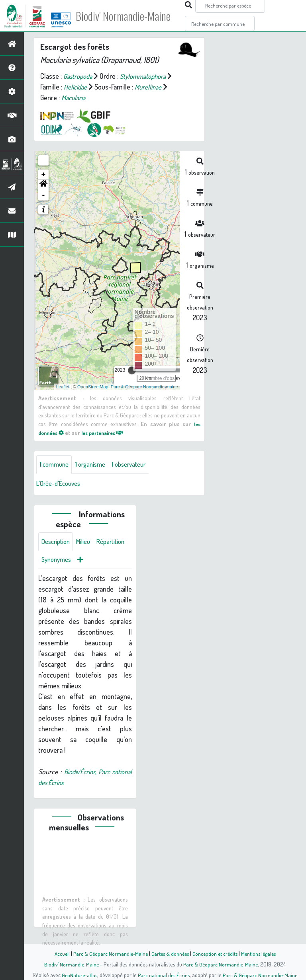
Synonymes (95, 562)
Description (57, 543)
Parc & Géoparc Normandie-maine (144, 387)
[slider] (132, 370)
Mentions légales (261, 953)
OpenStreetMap (93, 387)
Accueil (58, 953)
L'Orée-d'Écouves (61, 484)
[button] (43, 185)
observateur (137, 465)
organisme (95, 465)
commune (56, 465)
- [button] (44, 195)
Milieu (88, 543)
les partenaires (108, 433)
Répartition (57, 562)
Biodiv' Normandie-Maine (131, 16)
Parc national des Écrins (164, 975)
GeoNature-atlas (78, 975)
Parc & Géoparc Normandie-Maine (108, 953)
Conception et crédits (216, 953)
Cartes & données (169, 953)
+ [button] (44, 175)
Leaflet (63, 387)
